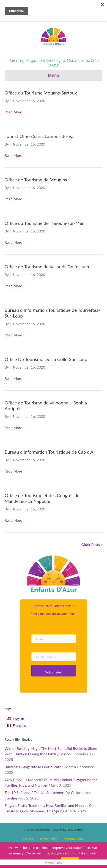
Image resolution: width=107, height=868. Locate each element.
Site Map (28, 839)
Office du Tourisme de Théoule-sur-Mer (44, 223)
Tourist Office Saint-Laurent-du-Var (40, 136)
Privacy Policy (48, 839)
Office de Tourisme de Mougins (36, 180)
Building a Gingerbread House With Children (40, 767)
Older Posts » (92, 544)
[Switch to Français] (16, 725)
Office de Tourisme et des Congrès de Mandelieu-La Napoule (42, 498)
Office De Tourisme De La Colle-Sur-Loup (46, 359)
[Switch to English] (16, 719)
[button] (54, 671)
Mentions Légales (74, 839)
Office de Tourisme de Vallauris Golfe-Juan (47, 266)
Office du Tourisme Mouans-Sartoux (41, 93)
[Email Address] (54, 657)
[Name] (54, 639)
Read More (13, 112)
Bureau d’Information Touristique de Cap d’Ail (50, 452)
